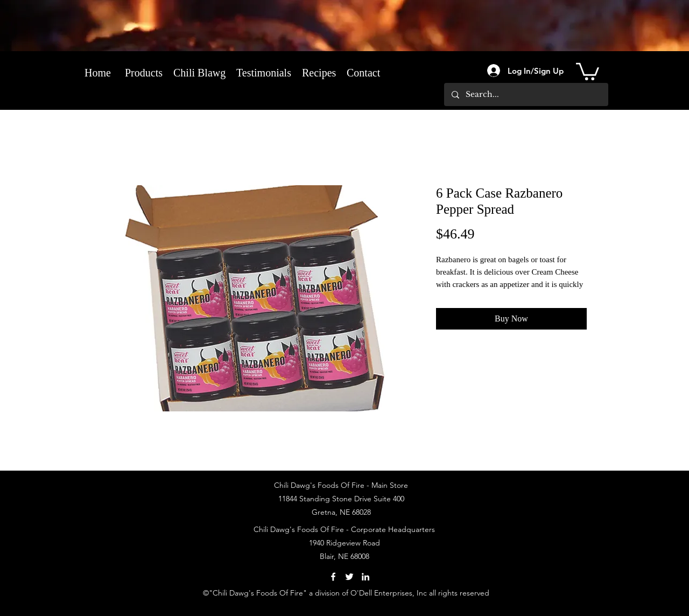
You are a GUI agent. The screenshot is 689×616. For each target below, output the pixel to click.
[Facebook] (333, 577)
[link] (588, 71)
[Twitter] (349, 577)
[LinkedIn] (365, 577)
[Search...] (526, 94)
